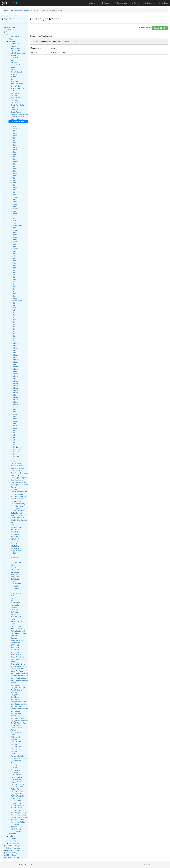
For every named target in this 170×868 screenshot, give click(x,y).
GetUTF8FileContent (18, 515)
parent (13, 624)
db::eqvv (14, 216)
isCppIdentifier (16, 563)
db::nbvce (14, 388)
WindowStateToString (19, 822)
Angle (13, 60)
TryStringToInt (16, 789)
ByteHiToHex (15, 81)
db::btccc (14, 131)
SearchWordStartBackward (21, 678)
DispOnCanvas (16, 463)
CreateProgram (16, 107)
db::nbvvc (14, 400)
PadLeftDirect (16, 617)
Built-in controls (14, 37)
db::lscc (13, 320)
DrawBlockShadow (18, 468)
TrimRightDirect (16, 775)
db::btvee (14, 183)
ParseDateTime (16, 626)
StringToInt (15, 695)
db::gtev (14, 265)
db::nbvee (14, 395)
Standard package (13, 846)
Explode (14, 489)
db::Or (13, 461)
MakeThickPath (16, 593)
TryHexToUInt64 (17, 780)
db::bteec (14, 159)
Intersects (14, 558)
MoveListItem (16, 605)
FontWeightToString (18, 504)
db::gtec (14, 261)
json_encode (15, 577)
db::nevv (14, 428)
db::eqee (14, 204)
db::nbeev (14, 376)
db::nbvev (14, 397)
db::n (12, 341)
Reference (28, 10)
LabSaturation (16, 584)
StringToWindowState (19, 723)
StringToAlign (16, 683)
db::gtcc (14, 254)
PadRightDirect (16, 622)
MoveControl (15, 603)
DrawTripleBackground (19, 482)
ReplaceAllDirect (17, 640)
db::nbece (14, 367)
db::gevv (14, 246)
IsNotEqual (15, 570)
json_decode (15, 574)
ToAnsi (13, 730)
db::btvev (14, 185)
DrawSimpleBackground (19, 478)
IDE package (11, 855)
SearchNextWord (17, 669)
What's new (11, 27)
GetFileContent (16, 513)
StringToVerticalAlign (18, 718)
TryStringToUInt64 (17, 796)
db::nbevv (14, 383)
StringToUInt (15, 711)
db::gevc (14, 242)
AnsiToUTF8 (15, 65)
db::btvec (14, 180)
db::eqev (14, 206)
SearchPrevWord (17, 671)
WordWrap (15, 827)
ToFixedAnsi (15, 737)
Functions (44, 10)
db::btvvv (14, 192)
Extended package (13, 848)
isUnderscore (15, 572)
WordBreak (15, 824)
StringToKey (15, 699)
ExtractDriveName (17, 494)
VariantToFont (16, 803)
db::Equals (15, 209)
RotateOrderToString (18, 659)
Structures (12, 839)
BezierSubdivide (17, 72)
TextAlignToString (17, 728)
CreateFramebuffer (18, 105)
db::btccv (14, 136)
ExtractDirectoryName (19, 492)
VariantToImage (16, 808)
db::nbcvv (14, 362)
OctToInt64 (15, 612)
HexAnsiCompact (17, 527)
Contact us (148, 865)
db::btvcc (14, 173)
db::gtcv (14, 258)
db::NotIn (14, 454)
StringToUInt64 (16, 714)
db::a (12, 124)
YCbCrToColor (16, 829)
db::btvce (14, 176)
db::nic (13, 430)
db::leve (14, 305)
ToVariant (14, 754)
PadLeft (13, 614)
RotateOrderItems (17, 657)
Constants (12, 41)
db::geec (14, 235)
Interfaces (12, 834)
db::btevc (14, 166)
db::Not (13, 445)
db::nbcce (14, 346)
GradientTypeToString (19, 520)
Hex (12, 522)
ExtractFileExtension (18, 497)
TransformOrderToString (19, 758)
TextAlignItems (16, 725)
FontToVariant (16, 501)
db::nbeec (14, 371)
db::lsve (13, 336)
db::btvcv (14, 178)
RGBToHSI (15, 645)
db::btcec (14, 138)
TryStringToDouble (17, 784)
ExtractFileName (17, 499)
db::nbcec (14, 350)
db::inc (13, 277)
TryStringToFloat (17, 787)
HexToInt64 (15, 534)
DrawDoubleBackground (20, 473)
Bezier (13, 70)
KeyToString (15, 579)
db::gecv (14, 232)
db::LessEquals (16, 301)
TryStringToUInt (16, 794)
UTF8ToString (16, 801)
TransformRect (16, 761)
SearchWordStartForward (20, 680)
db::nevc (14, 423)
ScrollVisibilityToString (19, 666)
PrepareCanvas (16, 629)
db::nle (13, 440)
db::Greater (15, 249)
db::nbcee (14, 353)
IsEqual (13, 567)
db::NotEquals (16, 449)
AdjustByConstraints (18, 53)
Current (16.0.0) (160, 28)
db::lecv (13, 289)
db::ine (13, 280)
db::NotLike (15, 456)
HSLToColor (15, 541)
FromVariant (15, 508)
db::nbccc (14, 343)
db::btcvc (14, 145)
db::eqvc (14, 211)
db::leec (14, 291)
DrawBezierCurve (17, 466)
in (11, 555)
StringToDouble (16, 690)
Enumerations (14, 44)
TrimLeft (14, 768)
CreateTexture (16, 112)
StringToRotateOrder (18, 702)
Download (94, 3)
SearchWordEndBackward (20, 673)
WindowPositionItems (19, 815)
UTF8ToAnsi (15, 798)
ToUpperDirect (16, 751)
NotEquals (14, 607)
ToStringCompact (17, 747)
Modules (12, 836)
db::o (12, 459)
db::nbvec (14, 393)
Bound (13, 79)
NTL (8, 32)
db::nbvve (14, 402)
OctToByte (14, 610)
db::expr (14, 223)
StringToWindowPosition (20, 721)
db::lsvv (13, 338)
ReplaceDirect (16, 643)
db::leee (14, 294)
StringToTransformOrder (19, 709)
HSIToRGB (15, 539)
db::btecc (14, 152)
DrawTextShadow (17, 480)
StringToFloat (15, 692)
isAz (12, 560)
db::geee (14, 237)
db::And (13, 126)
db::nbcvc (14, 357)
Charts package (12, 853)
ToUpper (14, 749)
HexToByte (15, 532)
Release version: (145, 28)
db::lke (13, 315)
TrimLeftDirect (16, 770)
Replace (14, 636)
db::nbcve (14, 360)
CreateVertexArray (17, 117)
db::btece (14, 154)
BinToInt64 (15, 77)
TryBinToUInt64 (16, 777)
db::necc (14, 409)
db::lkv (13, 317)
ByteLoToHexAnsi (17, 88)
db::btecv (14, 157)
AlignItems (14, 55)
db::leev (14, 296)
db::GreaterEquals (17, 251)
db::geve (14, 244)
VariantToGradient (17, 805)
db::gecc (14, 228)
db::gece (14, 230)
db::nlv (13, 442)
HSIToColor (15, 537)
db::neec (14, 416)
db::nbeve (14, 381)
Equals (13, 487)
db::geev (14, 239)
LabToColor (15, 586)
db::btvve (14, 190)
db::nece (14, 412)
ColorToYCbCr (16, 103)
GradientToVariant (17, 518)
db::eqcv (14, 199)
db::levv (13, 308)
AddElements (16, 48)
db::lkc (13, 313)
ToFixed (14, 735)
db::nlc (13, 438)
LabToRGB (15, 588)
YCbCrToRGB (16, 831)
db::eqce (14, 197)
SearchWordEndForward (20, 676)
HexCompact (15, 530)
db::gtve (14, 270)
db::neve (14, 426)
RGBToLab (15, 652)
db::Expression (16, 225)
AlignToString (16, 58)
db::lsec (13, 327)
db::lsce (13, 322)
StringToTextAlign (17, 706)
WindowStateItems (18, 820)
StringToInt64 (16, 697)
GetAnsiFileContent (18, 511)
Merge (13, 598)
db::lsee (14, 329)
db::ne (13, 407)
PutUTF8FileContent (18, 633)
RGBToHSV (15, 650)
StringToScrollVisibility (19, 704)
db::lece (14, 287)
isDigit (13, 565)
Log (12, 591)
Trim (12, 763)
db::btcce (14, 133)
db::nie (13, 433)
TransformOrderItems (18, 756)
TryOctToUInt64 (16, 782)
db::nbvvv (14, 405)
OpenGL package (13, 850)
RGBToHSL (15, 647)
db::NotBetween (17, 447)
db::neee (14, 419)
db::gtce (14, 256)
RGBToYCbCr (16, 655)
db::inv (13, 282)
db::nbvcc (14, 386)
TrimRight (14, 772)
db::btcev (14, 143)
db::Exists (14, 221)
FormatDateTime (17, 506)
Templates (12, 841)
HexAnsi (14, 525)
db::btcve (14, 147)
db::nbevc (14, 379)
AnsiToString (15, 63)
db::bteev (14, 164)
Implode (14, 553)
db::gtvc (14, 268)
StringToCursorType (18, 688)
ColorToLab (15, 100)
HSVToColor (15, 546)
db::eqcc (14, 195)
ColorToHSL (15, 96)
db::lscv (13, 324)
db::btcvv (14, 150)
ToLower (14, 739)
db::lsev (13, 331)
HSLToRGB (15, 544)
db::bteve (14, 169)
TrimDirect (14, 765)
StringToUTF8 (16, 716)
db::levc (13, 303)
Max (12, 596)
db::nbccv (14, 348)
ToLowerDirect (16, 742)
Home (6, 10)
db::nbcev (14, 355)
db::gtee (14, 263)
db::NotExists (15, 452)
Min (12, 600)
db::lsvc (13, 334)
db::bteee (14, 162)
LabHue (14, 581)
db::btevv (14, 171)
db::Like (14, 310)
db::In (13, 275)
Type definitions (14, 843)
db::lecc (13, 284)
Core (36, 10)
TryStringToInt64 (17, 791)
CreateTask (15, 110)
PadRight (14, 619)
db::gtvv (14, 272)
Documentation (16, 10)
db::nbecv (14, 369)
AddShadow (15, 51)
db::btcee (14, 140)
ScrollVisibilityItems (18, 664)
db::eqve (14, 213)
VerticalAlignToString (18, 813)
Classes (11, 39)
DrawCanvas (15, 471)
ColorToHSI (15, 93)
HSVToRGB (15, 548)
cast (12, 91)
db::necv (14, 414)
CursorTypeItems (17, 119)
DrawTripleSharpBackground (21, 485)
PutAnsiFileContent (18, 631)
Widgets (9, 29)
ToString (14, 744)
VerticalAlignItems (17, 810)
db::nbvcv (14, 390)
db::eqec (14, 202)
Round (13, 662)
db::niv (13, 435)
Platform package (13, 857)
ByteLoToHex (16, 86)
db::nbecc (14, 364)
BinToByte (14, 74)
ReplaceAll (15, 638)
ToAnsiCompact (16, 732)
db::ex (13, 218)
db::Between (15, 129)
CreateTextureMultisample (20, 114)
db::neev (14, 421)
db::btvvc (14, 188)
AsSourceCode (16, 67)
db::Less (14, 298)
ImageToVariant (16, 551)
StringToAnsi (15, 685)
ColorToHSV (15, 98)
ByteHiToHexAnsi (17, 84)
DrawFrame (15, 475)
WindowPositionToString (20, 817)
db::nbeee (14, 374)
